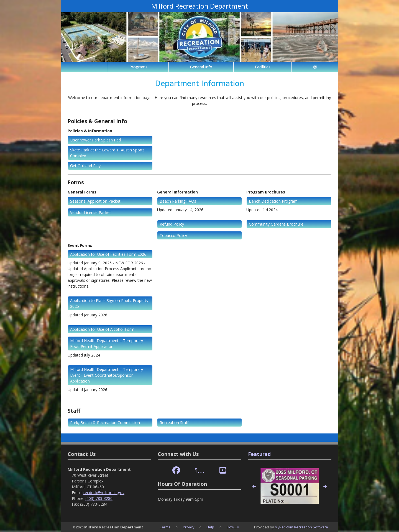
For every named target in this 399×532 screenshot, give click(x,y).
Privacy (189, 527)
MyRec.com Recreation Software (301, 527)
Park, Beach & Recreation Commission (105, 423)
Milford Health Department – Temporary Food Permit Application (107, 344)
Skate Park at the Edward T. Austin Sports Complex (107, 153)
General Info (201, 67)
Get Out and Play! (86, 166)
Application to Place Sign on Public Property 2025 (109, 303)
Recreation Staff (174, 423)
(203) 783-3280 (99, 498)
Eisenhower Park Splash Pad (95, 140)
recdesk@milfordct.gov (104, 493)
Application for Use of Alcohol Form (102, 329)
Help (210, 527)
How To (233, 527)
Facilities (263, 67)
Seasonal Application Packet (95, 201)
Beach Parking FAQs (178, 201)
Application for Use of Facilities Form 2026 (108, 254)
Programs (138, 67)
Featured (259, 454)
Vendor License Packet (90, 212)
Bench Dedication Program (273, 201)
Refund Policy (172, 224)
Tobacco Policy (173, 235)
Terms (165, 527)
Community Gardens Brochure (276, 224)
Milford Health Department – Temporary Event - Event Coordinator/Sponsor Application (107, 375)
